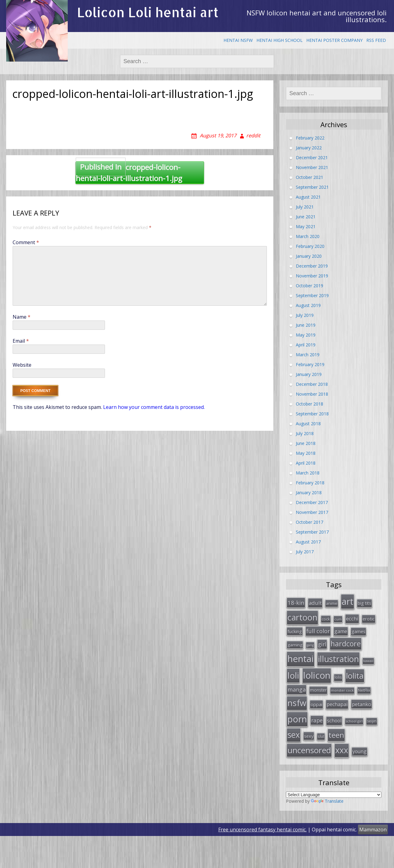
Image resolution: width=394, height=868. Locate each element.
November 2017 (312, 512)
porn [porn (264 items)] (297, 719)
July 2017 (305, 552)
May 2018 (306, 453)
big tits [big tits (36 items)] (364, 603)
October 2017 (310, 522)
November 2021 (312, 167)
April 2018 (306, 463)
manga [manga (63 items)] (297, 689)
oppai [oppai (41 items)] (316, 704)
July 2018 (305, 433)
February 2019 (310, 364)
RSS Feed (376, 40)
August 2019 (308, 305)
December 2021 (312, 157)
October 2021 (310, 177)
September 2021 (312, 187)
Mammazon (373, 830)
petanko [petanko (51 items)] (362, 704)
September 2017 (312, 532)
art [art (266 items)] (348, 601)
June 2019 (306, 325)
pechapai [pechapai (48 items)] (337, 704)
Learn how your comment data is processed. (154, 407)
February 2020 (310, 246)
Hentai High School (279, 40)
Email (21, 341)
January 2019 (309, 374)
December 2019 (312, 266)
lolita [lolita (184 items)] (355, 676)
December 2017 (312, 502)
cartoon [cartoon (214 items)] (302, 617)
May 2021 (306, 226)
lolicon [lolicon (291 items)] (317, 675)
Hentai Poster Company (334, 40)
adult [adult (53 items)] (315, 603)
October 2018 (310, 404)
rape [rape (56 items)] (317, 720)
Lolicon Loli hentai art (148, 12)
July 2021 (305, 207)
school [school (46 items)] (334, 721)
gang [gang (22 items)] (310, 645)
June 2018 (306, 443)
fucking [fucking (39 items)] (295, 631)
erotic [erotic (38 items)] (369, 619)
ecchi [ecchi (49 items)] (352, 618)
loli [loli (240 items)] (293, 675)
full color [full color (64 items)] (318, 631)
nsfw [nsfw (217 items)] (297, 703)
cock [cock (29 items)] (326, 619)
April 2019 (306, 345)
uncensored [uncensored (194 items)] (309, 750)
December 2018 (312, 384)
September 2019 (312, 295)
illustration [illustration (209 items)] (338, 659)
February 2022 (310, 138)
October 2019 (310, 286)
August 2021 (308, 197)
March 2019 (308, 355)
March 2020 (308, 236)
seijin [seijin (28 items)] (372, 721)
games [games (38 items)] (358, 631)
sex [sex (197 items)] (294, 735)
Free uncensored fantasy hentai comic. (262, 830)
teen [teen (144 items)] (336, 735)
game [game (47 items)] (341, 631)
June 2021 (306, 217)
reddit (253, 135)
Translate (327, 801)
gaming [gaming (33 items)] (295, 645)
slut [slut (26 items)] (321, 736)
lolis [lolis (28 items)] (338, 677)
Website (22, 365)
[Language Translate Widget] (334, 795)
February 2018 (310, 483)
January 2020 (309, 256)
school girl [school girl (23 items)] (354, 721)
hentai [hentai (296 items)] (301, 659)
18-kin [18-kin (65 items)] (296, 602)
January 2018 (309, 493)
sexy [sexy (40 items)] (309, 736)
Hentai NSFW (238, 40)
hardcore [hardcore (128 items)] (346, 644)
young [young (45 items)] (360, 751)
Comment (26, 242)
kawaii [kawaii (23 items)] (368, 661)
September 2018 (312, 414)
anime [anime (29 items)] (332, 603)
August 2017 (308, 542)
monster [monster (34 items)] (318, 690)
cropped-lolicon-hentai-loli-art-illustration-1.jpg (129, 172)
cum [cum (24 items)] (338, 619)
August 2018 (308, 424)
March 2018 (308, 473)
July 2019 (305, 315)
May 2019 (306, 335)
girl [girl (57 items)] (322, 644)
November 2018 (312, 394)
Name (22, 317)
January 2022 (309, 148)
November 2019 (312, 276)
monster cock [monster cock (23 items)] (342, 690)
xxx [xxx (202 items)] (342, 750)
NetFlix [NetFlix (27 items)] (364, 690)
